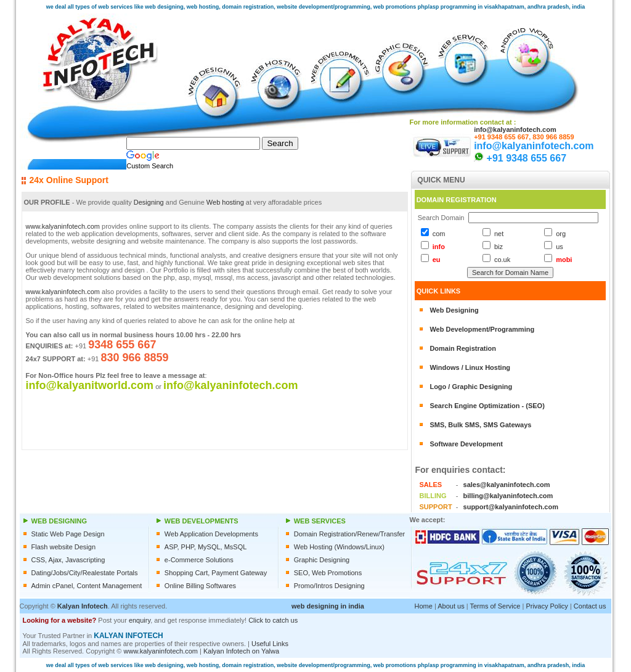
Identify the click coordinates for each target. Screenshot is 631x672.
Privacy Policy (547, 606)
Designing (149, 202)
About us (451, 606)
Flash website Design (64, 547)
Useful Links (270, 644)
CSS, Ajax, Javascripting (68, 560)
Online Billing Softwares (200, 586)
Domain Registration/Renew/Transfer (350, 534)
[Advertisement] (463, 636)
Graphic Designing (322, 560)
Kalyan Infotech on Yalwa (241, 651)
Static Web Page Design (68, 534)
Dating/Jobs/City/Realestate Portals (85, 573)
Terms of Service (495, 606)
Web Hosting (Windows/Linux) (339, 547)
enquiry (140, 620)
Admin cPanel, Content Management (87, 586)
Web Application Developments (211, 534)
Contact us (590, 606)
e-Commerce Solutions (199, 560)
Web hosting (225, 202)
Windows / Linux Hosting (470, 367)
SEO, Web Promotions (328, 573)
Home (424, 606)
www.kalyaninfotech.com (63, 226)
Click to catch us (273, 620)
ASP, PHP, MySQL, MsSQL (206, 547)
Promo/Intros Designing (329, 586)
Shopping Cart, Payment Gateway (216, 573)
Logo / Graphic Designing (471, 387)
